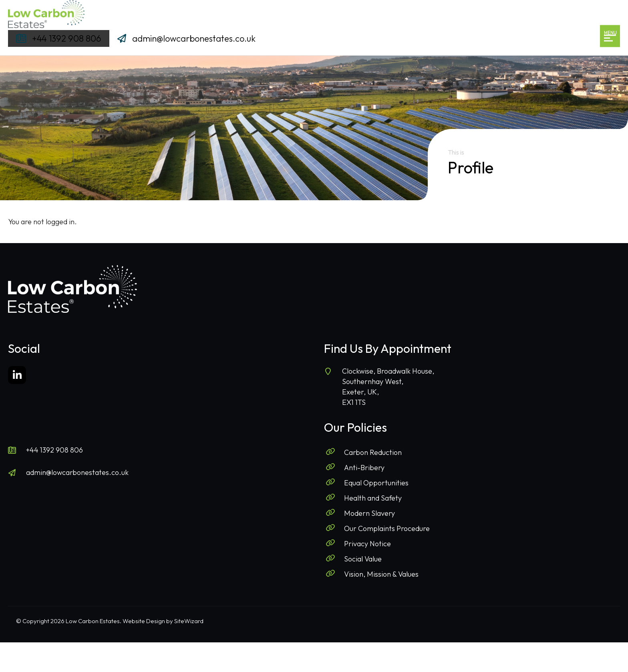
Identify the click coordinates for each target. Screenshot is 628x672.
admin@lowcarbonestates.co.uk (77, 472)
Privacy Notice (367, 544)
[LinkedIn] (17, 375)
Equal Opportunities (376, 483)
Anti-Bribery (364, 468)
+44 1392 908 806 (54, 450)
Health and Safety (373, 498)
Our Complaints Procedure (387, 528)
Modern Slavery (369, 513)
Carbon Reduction (373, 452)
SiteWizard (189, 621)
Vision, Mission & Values (381, 574)
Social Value (363, 559)
